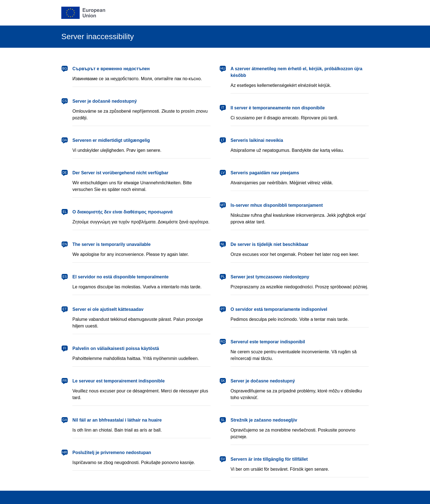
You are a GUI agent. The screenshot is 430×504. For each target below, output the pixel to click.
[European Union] (83, 13)
